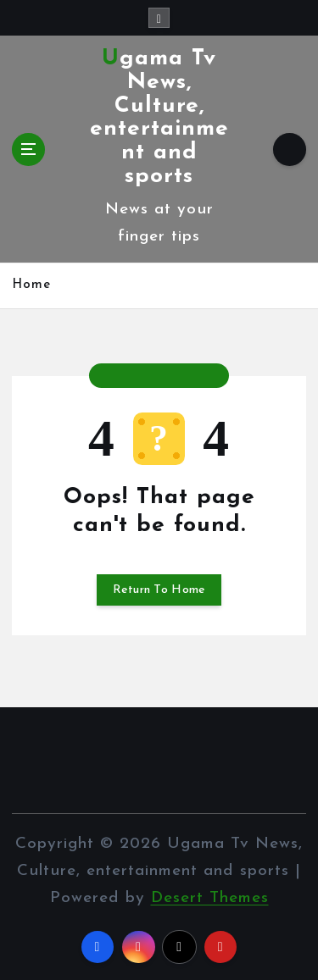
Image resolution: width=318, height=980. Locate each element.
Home (31, 285)
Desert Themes (210, 898)
